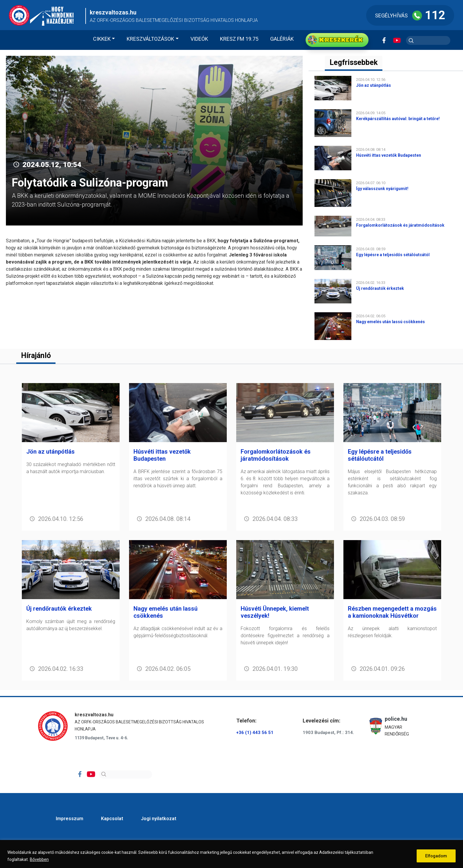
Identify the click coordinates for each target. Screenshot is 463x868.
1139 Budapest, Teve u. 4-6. (101, 738)
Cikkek (102, 39)
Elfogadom (436, 856)
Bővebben (39, 859)
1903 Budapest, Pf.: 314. (328, 733)
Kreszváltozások (150, 39)
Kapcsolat (112, 819)
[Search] (125, 774)
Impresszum (70, 819)
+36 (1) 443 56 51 (255, 733)
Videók (199, 39)
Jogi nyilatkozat (159, 819)
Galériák (282, 39)
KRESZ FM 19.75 (239, 39)
